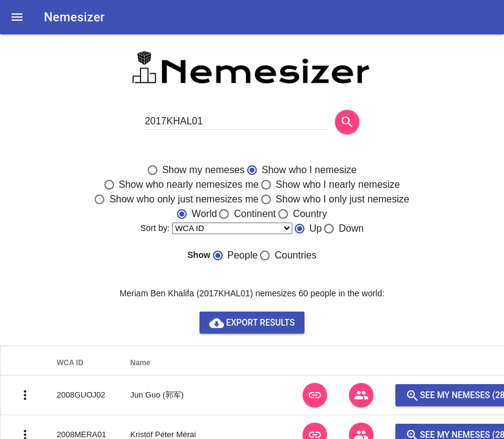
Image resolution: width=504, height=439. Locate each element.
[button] (17, 17)
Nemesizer (74, 17)
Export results (252, 323)
